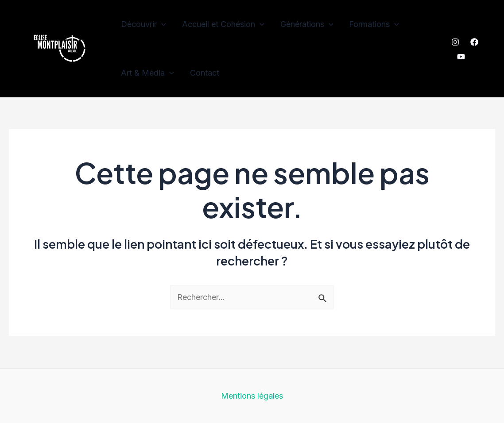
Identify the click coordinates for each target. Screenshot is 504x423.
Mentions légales (252, 396)
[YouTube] (461, 57)
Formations (374, 24)
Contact (205, 73)
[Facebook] (474, 42)
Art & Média (147, 73)
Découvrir (143, 24)
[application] (161, 24)
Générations (307, 24)
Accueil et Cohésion (223, 24)
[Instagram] (455, 42)
